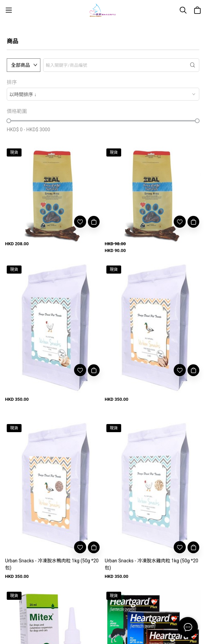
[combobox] (103, 94)
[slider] (9, 121)
